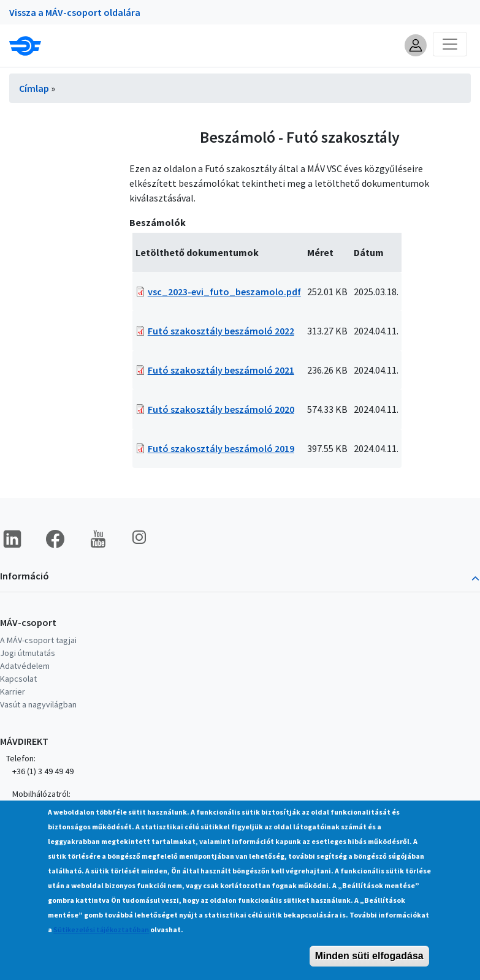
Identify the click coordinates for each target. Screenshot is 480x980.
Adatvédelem (25, 666)
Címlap (34, 88)
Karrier (13, 692)
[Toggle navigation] (450, 44)
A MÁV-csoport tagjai (38, 640)
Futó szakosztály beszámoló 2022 (221, 331)
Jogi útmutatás (28, 653)
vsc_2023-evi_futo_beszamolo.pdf (224, 292)
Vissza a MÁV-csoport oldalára (75, 12)
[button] (416, 45)
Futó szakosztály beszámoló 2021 (221, 370)
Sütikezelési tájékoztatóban (101, 948)
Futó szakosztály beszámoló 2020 (221, 409)
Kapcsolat (18, 679)
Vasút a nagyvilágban (38, 704)
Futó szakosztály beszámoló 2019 (221, 448)
